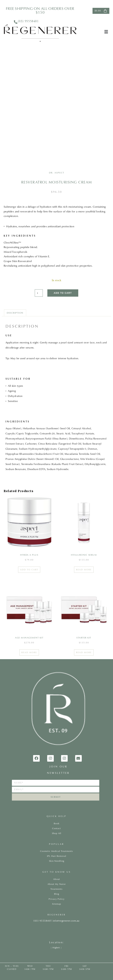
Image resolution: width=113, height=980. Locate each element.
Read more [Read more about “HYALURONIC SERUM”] (84, 570)
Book (57, 823)
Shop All (57, 833)
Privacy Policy (57, 899)
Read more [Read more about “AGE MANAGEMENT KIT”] (29, 652)
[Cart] (101, 11)
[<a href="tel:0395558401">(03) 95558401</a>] (16, 22)
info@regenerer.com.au (66, 921)
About (57, 879)
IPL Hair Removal (57, 856)
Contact (56, 828)
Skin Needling (57, 861)
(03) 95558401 (28, 21)
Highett (56, 948)
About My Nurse (57, 884)
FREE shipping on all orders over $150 (40, 10)
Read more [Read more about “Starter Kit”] (84, 652)
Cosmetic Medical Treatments (56, 851)
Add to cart (63, 293)
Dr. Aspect (57, 173)
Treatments (56, 889)
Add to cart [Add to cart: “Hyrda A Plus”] (29, 570)
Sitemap (57, 904)
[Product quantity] (39, 293)
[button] (106, 32)
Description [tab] (15, 313)
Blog (57, 894)
